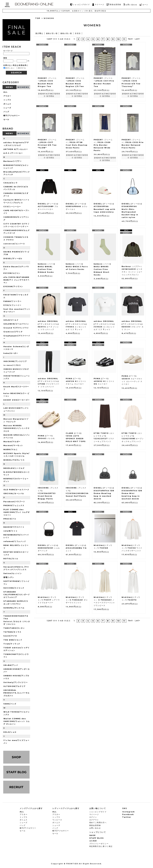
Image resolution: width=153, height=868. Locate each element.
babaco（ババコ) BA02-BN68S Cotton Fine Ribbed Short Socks (102, 269)
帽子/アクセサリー (12, 116)
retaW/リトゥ (10, 531)
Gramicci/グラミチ (13, 332)
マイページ (98, 5)
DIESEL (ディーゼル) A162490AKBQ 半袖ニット (76, 548)
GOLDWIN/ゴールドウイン (16, 324)
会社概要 (93, 841)
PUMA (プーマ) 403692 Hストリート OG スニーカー (104, 381)
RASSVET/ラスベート (14, 527)
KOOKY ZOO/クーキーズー (17, 400)
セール (6, 119)
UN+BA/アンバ (11, 665)
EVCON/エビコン (12, 273)
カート (144, 5)
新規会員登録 (114, 5)
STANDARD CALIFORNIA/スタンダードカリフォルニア (17, 595)
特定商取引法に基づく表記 (101, 846)
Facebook (128, 814)
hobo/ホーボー (11, 353)
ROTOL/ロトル (11, 559)
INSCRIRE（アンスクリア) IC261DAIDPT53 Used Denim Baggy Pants (48, 493)
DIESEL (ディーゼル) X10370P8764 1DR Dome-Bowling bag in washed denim (104, 493)
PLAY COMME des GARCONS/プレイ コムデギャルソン (17, 512)
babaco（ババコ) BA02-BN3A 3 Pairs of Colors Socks (77, 267)
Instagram (128, 812)
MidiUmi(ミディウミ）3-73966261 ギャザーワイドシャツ (77, 600)
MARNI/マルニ (11, 449)
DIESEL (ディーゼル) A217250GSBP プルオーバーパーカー (48, 206)
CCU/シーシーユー (12, 207)
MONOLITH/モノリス (14, 460)
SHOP (93, 835)
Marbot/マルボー (12, 442)
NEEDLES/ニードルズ (14, 468)
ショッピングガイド (80, 5)
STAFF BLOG (97, 838)
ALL (6, 92)
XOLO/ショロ (10, 732)
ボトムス (7, 104)
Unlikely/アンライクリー (16, 682)
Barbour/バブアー (13, 161)
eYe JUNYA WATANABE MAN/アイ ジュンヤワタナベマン (16, 280)
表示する (22, 68)
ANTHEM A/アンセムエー (16, 149)
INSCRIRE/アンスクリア (15, 361)
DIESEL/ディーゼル (13, 258)
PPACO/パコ (10, 519)
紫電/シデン (9, 577)
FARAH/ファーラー (12, 301)
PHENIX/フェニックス (14, 505)
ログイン (93, 817)
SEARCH (16, 73)
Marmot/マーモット (13, 445)
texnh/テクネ (10, 636)
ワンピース (57, 820)
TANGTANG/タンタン (14, 628)
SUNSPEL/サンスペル (14, 608)
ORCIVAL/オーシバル (14, 493)
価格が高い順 (66, 33)
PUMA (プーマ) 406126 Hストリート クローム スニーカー (76, 381)
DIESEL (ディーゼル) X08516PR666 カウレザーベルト (77, 206)
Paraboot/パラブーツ (14, 502)
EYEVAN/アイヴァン (13, 286)
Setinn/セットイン (13, 573)
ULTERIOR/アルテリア (14, 686)
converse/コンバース (14, 244)
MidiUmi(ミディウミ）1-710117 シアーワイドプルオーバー (49, 600)
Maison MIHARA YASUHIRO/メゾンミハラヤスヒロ (17, 428)
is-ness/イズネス (12, 365)
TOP (38, 18)
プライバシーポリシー (99, 844)
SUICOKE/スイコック (14, 588)
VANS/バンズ (10, 704)
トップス (7, 100)
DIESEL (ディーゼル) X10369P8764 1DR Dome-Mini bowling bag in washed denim (132, 493)
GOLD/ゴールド (11, 320)
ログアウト (94, 820)
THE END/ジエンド (13, 640)
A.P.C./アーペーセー (13, 153)
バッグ (6, 112)
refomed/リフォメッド (15, 541)
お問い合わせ (130, 5)
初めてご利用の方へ (98, 822)
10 (118, 39)
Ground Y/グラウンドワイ (16, 328)
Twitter (127, 817)
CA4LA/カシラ (11, 183)
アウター (7, 96)
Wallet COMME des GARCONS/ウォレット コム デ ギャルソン (17, 721)
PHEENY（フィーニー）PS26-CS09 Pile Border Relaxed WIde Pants (103, 145)
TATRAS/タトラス (12, 632)
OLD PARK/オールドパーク (16, 490)
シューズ (7, 108)
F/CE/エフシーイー (12, 305)
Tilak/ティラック (12, 644)
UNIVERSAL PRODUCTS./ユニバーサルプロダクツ (17, 693)
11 (124, 39)
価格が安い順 (52, 33)
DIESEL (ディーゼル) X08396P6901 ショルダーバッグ (49, 548)
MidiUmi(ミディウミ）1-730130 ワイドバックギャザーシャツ (132, 548)
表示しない (10, 68)
